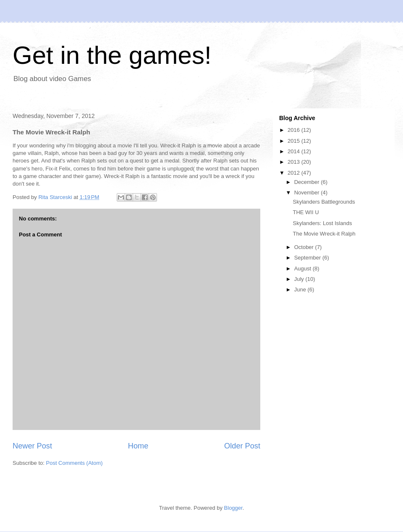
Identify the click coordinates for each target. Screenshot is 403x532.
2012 (294, 173)
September (308, 258)
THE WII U (306, 212)
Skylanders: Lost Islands (322, 223)
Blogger (233, 508)
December (308, 182)
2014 (294, 151)
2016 (294, 130)
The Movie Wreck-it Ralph (324, 234)
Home (138, 446)
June (301, 290)
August (304, 269)
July (300, 279)
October (305, 247)
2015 (294, 141)
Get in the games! (112, 55)
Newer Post (32, 446)
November (308, 193)
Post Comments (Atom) (75, 463)
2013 (294, 162)
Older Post (242, 446)
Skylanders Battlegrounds (324, 202)
